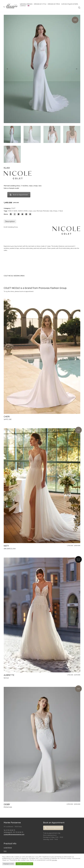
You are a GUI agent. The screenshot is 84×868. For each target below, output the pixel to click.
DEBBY (7, 804)
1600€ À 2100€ (23, 211)
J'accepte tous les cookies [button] (24, 864)
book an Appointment (53, 828)
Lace (34, 211)
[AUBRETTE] (42, 615)
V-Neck (60, 211)
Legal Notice (8, 848)
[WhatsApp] (19, 214)
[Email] (22, 214)
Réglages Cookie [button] (8, 864)
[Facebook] (11, 214)
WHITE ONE (8, 419)
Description (10, 221)
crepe (30, 211)
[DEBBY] (42, 744)
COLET (13, 208)
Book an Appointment (19, 195)
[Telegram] (26, 214)
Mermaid (39, 211)
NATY (6, 546)
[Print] (30, 214)
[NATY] (42, 486)
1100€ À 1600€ (13, 211)
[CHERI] (42, 356)
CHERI (7, 417)
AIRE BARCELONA (10, 549)
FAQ (5, 851)
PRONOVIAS (8, 807)
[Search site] (79, 8)
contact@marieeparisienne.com (14, 834)
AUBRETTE (9, 675)
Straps (55, 211)
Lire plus (54, 860)
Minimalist (46, 211)
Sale (51, 211)
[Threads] (15, 214)
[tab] (10, 221)
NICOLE (6, 678)
